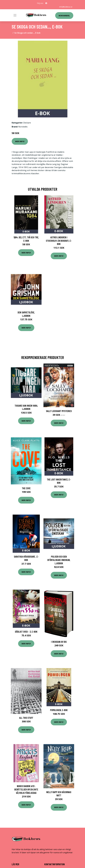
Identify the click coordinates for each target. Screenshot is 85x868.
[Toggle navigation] (15, 15)
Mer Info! (20, 141)
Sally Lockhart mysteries (59, 411)
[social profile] (46, 3)
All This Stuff (26, 718)
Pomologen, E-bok (59, 710)
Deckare (27, 123)
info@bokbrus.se (66, 7)
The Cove (26, 488)
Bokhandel (64, 16)
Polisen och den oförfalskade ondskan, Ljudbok (59, 560)
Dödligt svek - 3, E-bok (26, 632)
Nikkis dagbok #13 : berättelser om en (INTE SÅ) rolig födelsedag (26, 789)
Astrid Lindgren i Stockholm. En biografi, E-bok (59, 241)
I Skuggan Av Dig (59, 642)
